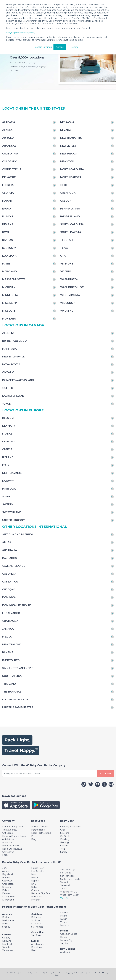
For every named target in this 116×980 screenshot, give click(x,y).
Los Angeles (38, 871)
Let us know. (14, 71)
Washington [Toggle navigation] (69, 279)
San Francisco (67, 876)
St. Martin (36, 924)
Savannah (65, 885)
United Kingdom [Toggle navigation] (14, 520)
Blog (34, 839)
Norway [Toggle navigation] (8, 481)
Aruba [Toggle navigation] (7, 542)
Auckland (65, 952)
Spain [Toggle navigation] (6, 497)
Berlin (34, 950)
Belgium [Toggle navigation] (8, 418)
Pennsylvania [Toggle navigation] (70, 209)
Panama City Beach (42, 893)
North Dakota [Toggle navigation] (71, 177)
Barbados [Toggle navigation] (10, 558)
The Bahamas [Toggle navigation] (12, 692)
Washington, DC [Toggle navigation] (72, 287)
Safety (64, 852)
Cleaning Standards (70, 827)
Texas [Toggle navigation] (64, 248)
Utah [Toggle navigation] (64, 256)
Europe (35, 941)
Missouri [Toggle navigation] (9, 311)
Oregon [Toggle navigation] (66, 201)
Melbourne (8, 920)
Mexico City (66, 940)
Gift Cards (7, 833)
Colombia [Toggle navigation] (9, 574)
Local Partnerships (41, 833)
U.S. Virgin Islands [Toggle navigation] (15, 700)
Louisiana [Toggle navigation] (9, 256)
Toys (63, 849)
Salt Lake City (67, 870)
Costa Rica (37, 932)
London (64, 913)
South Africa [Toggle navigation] (12, 676)
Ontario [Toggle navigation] (8, 372)
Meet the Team (10, 846)
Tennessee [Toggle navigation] (68, 240)
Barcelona (37, 947)
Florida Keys (38, 868)
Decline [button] (75, 47)
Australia (7, 914)
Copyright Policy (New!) (77, 973)
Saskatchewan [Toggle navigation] (13, 396)
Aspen (6, 871)
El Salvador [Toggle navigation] (11, 613)
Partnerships (38, 830)
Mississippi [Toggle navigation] (10, 303)
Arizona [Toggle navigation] (8, 138)
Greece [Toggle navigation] (7, 449)
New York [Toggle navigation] (67, 161)
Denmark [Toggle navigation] (9, 426)
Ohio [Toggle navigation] (64, 185)
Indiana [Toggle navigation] (8, 224)
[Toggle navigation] (8, 821)
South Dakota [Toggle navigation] (71, 232)
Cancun (64, 937)
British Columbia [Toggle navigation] (15, 341)
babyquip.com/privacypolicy (21, 33)
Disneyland (8, 900)
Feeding (65, 839)
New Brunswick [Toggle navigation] (14, 357)
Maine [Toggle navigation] (6, 264)
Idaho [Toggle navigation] (7, 209)
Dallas (5, 890)
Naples (35, 881)
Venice (64, 922)
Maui (34, 874)
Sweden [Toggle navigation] (8, 504)
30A (4, 868)
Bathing (64, 842)
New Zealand (68, 949)
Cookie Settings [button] (43, 47)
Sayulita (64, 943)
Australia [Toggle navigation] (10, 550)
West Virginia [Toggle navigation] (70, 295)
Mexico (64, 931)
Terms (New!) (95, 973)
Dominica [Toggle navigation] (9, 597)
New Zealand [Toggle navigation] (12, 645)
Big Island (7, 874)
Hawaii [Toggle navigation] (7, 201)
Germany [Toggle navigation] (9, 442)
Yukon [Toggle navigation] (7, 404)
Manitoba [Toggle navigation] (9, 349)
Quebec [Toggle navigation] (8, 388)
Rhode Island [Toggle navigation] (70, 217)
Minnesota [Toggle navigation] (10, 295)
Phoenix (36, 900)
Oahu (34, 887)
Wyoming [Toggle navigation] (67, 311)
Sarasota (65, 882)
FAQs (5, 855)
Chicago (7, 887)
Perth (5, 924)
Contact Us (8, 852)
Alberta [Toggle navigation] (8, 333)
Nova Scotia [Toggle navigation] (11, 364)
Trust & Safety (10, 830)
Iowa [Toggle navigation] (6, 232)
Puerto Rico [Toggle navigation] (11, 660)
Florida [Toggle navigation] (8, 185)
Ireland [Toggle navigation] (8, 457)
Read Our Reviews (12, 849)
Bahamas (36, 917)
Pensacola (37, 897)
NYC (34, 884)
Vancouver (8, 950)
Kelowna (7, 941)
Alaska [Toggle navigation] (7, 130)
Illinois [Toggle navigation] (8, 217)
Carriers (64, 846)
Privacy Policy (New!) (55, 973)
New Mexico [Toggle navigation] (69, 154)
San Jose (36, 935)
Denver (6, 893)
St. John (35, 920)
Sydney (6, 927)
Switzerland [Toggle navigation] (12, 512)
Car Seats (65, 836)
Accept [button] (60, 47)
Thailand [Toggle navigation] (9, 684)
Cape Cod (7, 881)
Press (34, 836)
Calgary (6, 938)
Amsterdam (38, 944)
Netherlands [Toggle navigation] (12, 473)
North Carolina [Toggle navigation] (72, 169)
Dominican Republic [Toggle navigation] (17, 605)
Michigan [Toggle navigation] (9, 287)
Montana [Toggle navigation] (9, 319)
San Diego (66, 873)
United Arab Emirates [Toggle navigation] (18, 707)
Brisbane (7, 917)
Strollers (64, 833)
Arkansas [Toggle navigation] (9, 146)
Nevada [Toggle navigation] (66, 130)
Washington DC (69, 892)
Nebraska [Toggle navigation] (67, 122)
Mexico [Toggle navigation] (7, 637)
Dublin (64, 919)
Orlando (35, 890)
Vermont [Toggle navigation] (67, 264)
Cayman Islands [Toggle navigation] (14, 566)
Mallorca (65, 925)
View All (64, 898)
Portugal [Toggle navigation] (9, 489)
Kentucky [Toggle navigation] (9, 248)
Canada (7, 935)
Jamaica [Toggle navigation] (8, 629)
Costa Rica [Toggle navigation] (10, 582)
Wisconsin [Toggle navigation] (68, 303)
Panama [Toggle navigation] (8, 652)
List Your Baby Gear (13, 827)
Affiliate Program (40, 827)
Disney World (9, 897)
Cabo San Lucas (69, 934)
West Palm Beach (70, 895)
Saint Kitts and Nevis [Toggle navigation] (18, 668)
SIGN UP (106, 773)
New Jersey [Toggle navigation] (68, 146)
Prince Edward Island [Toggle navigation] (18, 380)
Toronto (6, 947)
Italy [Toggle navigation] (6, 465)
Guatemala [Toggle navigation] (10, 621)
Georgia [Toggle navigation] (8, 193)
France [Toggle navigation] (7, 434)
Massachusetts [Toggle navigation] (14, 279)
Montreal (7, 944)
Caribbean (37, 914)
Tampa (64, 889)
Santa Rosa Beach (70, 879)
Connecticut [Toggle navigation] (12, 169)
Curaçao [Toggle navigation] (9, 590)
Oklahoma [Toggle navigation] (68, 193)
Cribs (63, 830)
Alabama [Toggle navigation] (9, 122)
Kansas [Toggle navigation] (8, 240)
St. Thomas (37, 927)
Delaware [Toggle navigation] (9, 177)
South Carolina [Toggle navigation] (72, 224)
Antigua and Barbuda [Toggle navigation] (18, 535)
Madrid (64, 916)
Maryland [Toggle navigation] (10, 272)
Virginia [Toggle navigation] (66, 272)
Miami (35, 878)
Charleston (8, 884)
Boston (6, 878)
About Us (7, 842)
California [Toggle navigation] (10, 154)
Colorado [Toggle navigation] (10, 161)
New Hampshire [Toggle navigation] (71, 138)
